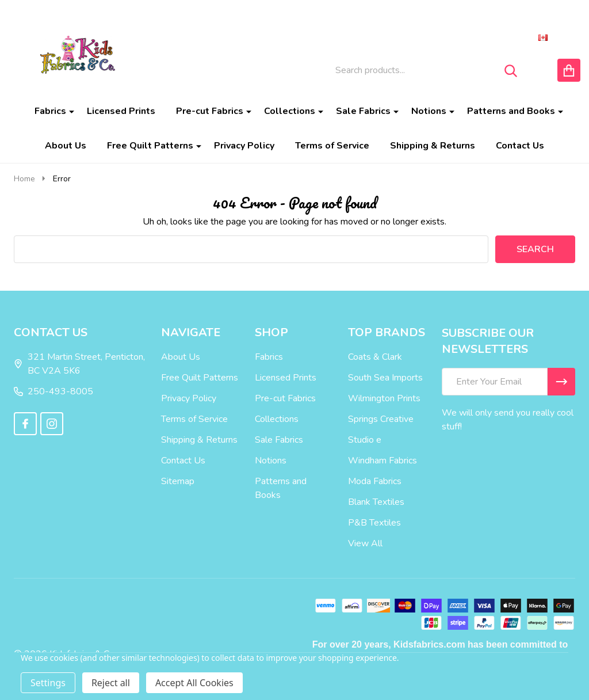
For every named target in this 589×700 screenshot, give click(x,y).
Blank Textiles (376, 502)
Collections (290, 111)
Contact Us (520, 146)
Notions (429, 111)
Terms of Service (332, 146)
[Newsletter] (561, 382)
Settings (48, 683)
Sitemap (178, 481)
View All (365, 543)
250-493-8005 (53, 391)
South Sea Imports (385, 378)
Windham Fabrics (383, 461)
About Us (66, 146)
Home (24, 179)
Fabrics (50, 111)
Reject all (111, 683)
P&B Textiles (374, 523)
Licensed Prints (121, 111)
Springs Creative (381, 419)
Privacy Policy (244, 146)
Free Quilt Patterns (150, 146)
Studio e (365, 440)
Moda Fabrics (375, 481)
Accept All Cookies (194, 683)
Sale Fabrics (363, 111)
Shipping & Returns (433, 146)
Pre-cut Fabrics (210, 111)
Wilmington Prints (384, 398)
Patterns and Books (511, 111)
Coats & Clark (375, 357)
